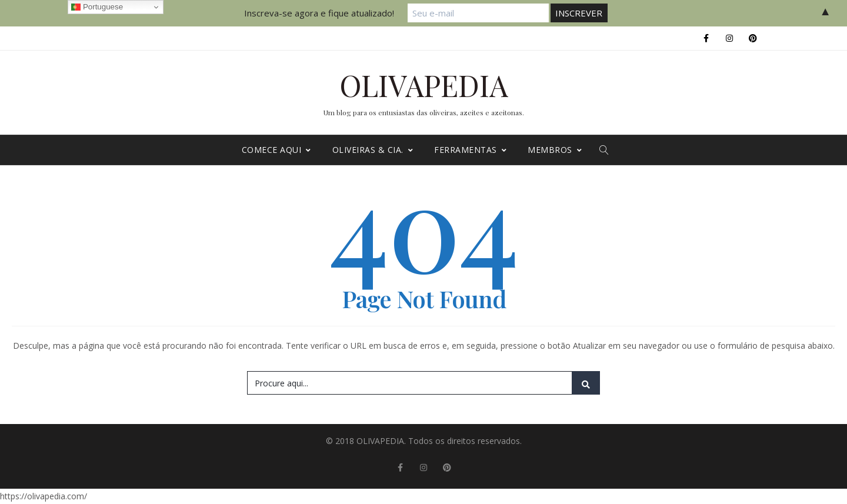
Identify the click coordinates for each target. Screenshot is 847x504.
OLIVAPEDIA (424, 85)
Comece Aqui (276, 150)
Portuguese (97, 7)
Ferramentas (470, 150)
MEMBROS (555, 150)
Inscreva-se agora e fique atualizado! (319, 13)
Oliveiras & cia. (373, 150)
